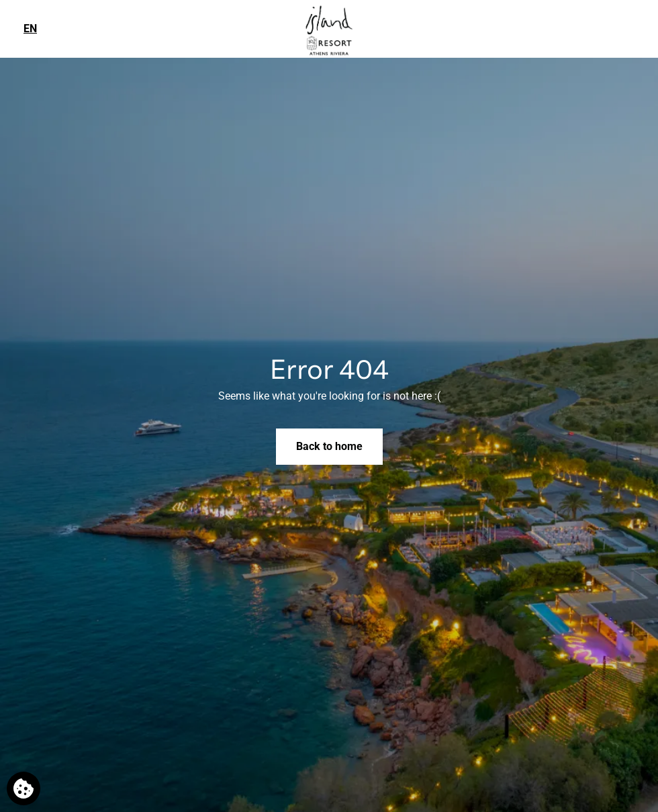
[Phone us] (639, 28)
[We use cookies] (23, 788)
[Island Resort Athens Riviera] (329, 29)
